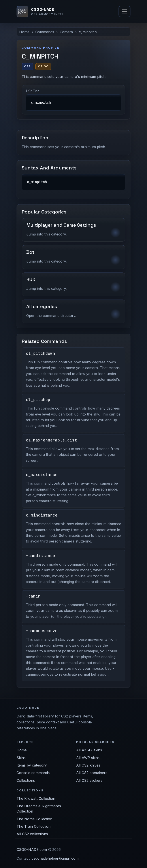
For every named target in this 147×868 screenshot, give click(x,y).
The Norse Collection (34, 819)
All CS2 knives (88, 765)
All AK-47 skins (89, 750)
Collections (26, 780)
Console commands (33, 773)
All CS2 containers (92, 773)
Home (24, 32)
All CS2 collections (32, 834)
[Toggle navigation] (124, 11)
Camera (66, 32)
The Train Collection (34, 826)
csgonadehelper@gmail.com (55, 858)
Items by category (32, 765)
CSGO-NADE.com (32, 850)
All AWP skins (88, 758)
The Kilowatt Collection (36, 798)
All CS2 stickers (89, 780)
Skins (21, 758)
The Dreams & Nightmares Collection (39, 809)
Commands (45, 32)
